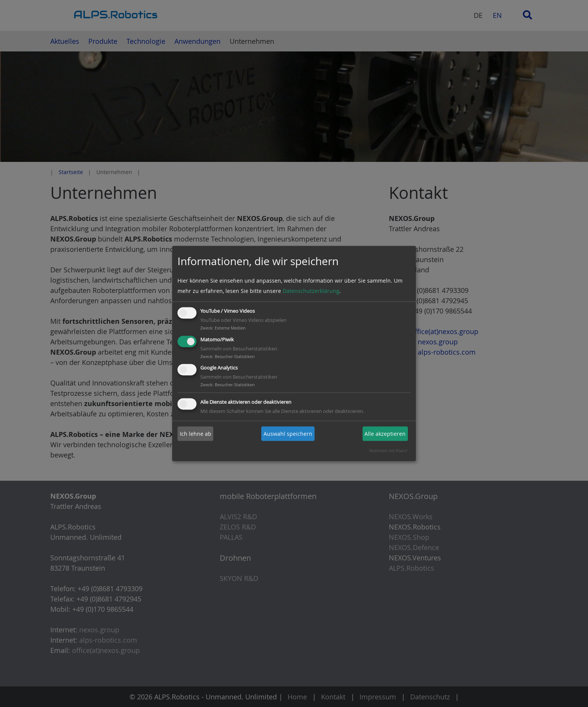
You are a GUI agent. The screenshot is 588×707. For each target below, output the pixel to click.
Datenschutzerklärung (311, 291)
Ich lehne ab (196, 434)
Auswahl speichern (288, 434)
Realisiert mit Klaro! (388, 451)
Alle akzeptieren (385, 434)
